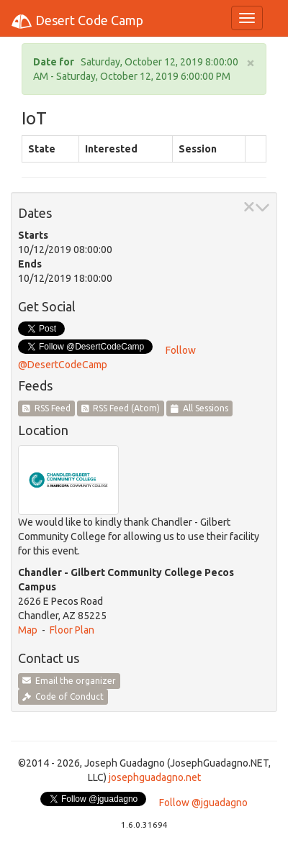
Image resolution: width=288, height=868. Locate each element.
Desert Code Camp (77, 22)
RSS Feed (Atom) (121, 408)
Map (28, 630)
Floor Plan (72, 630)
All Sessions (199, 408)
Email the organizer (69, 681)
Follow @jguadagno (203, 803)
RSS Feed (46, 408)
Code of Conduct (63, 696)
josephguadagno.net (155, 777)
